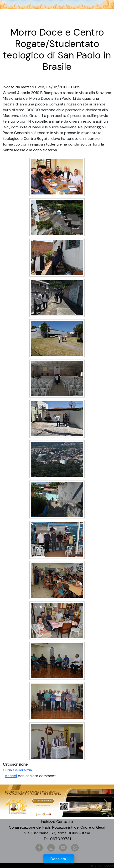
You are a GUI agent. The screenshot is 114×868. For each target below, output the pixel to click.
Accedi (11, 776)
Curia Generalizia (17, 770)
